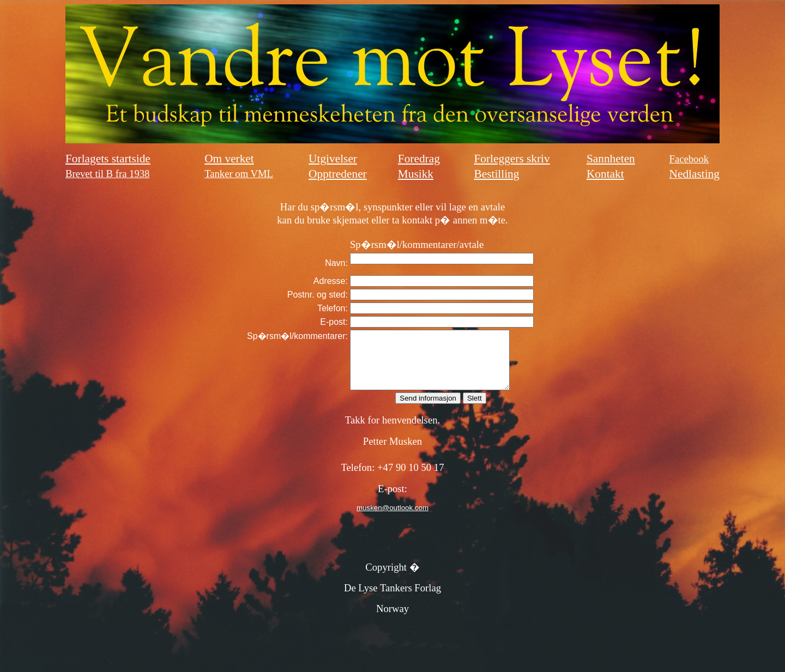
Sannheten (611, 159)
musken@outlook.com (392, 519)
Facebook (689, 159)
